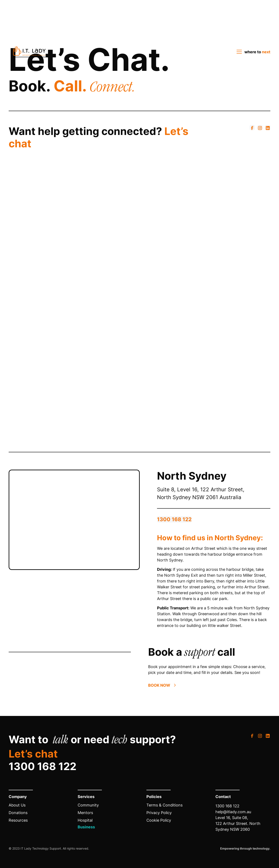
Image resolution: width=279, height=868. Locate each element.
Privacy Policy (159, 813)
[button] (252, 52)
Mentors (85, 813)
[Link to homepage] (29, 52)
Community (88, 805)
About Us (17, 805)
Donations (18, 813)
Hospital (85, 820)
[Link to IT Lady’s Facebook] (252, 128)
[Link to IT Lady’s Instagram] (260, 128)
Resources (18, 820)
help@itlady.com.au (233, 812)
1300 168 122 (174, 519)
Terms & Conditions (164, 805)
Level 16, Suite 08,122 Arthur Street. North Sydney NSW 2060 (238, 823)
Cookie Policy (159, 820)
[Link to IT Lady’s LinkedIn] (268, 128)
